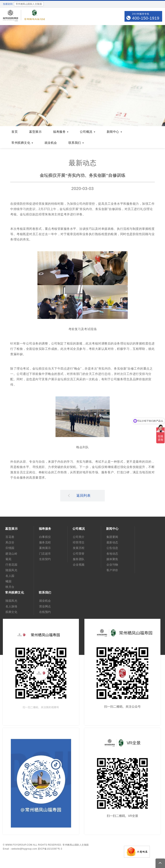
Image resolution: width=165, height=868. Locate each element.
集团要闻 (112, 537)
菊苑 (8, 559)
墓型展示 (35, 132)
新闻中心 (114, 132)
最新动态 (112, 542)
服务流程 (45, 542)
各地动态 (112, 554)
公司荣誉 (79, 554)
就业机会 (51, 143)
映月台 (10, 587)
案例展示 (45, 548)
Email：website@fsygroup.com (20, 849)
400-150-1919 (146, 18)
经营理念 (79, 542)
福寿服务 (61, 132)
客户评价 (112, 570)
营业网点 (45, 606)
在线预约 (45, 612)
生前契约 (45, 559)
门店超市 (45, 554)
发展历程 (79, 548)
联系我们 (76, 143)
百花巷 (10, 537)
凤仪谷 (10, 542)
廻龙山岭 (11, 554)
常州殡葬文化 (22, 143)
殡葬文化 (11, 612)
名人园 (10, 576)
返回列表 (79, 495)
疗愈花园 (11, 565)
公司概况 (88, 132)
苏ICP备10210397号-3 (50, 849)
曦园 (8, 581)
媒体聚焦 (112, 559)
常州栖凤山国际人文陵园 (76, 845)
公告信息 (112, 548)
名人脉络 (11, 606)
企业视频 (79, 565)
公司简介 (79, 537)
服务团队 (79, 559)
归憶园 (10, 548)
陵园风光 (11, 570)
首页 (15, 132)
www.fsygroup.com (19, 845)
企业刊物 (112, 565)
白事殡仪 (45, 537)
